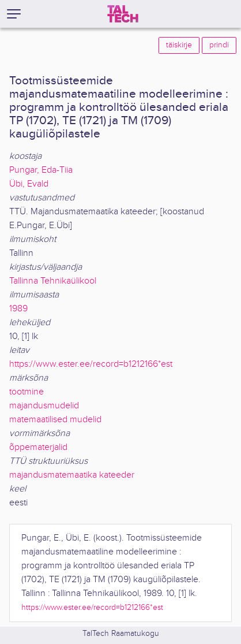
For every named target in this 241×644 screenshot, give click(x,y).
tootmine (27, 392)
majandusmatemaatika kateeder (72, 475)
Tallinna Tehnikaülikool (53, 281)
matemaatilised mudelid (55, 420)
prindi (219, 45)
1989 (18, 309)
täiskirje (179, 45)
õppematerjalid (38, 447)
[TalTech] (123, 14)
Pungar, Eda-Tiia (41, 170)
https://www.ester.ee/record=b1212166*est (91, 364)
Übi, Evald (29, 184)
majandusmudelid (44, 406)
